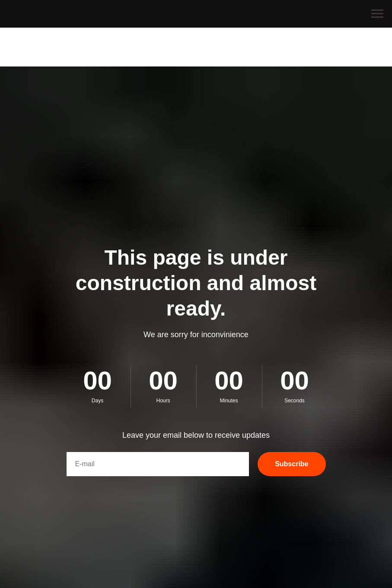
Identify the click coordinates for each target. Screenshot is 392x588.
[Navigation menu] (377, 14)
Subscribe (292, 464)
